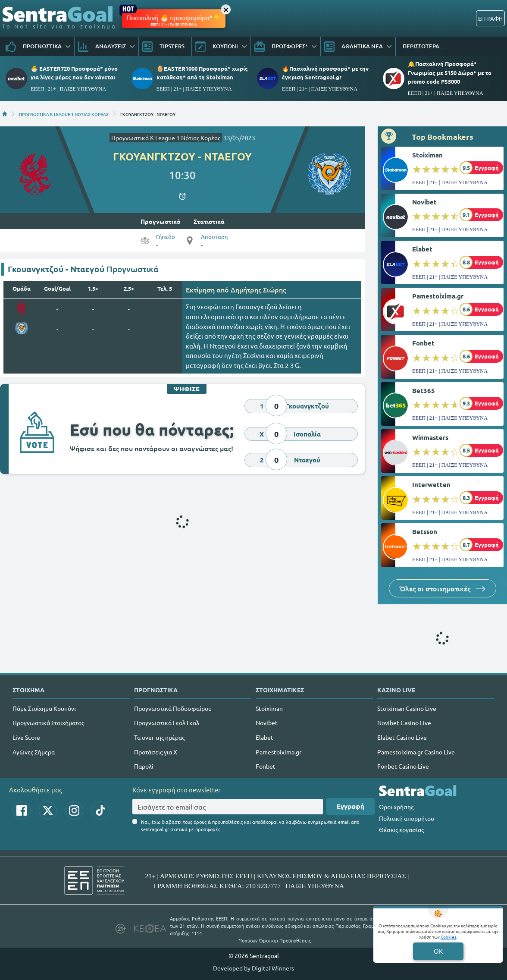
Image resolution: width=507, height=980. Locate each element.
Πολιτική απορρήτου (407, 818)
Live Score (26, 737)
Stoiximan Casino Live (407, 708)
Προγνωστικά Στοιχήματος (48, 722)
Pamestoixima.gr (438, 296)
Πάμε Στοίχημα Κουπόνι (44, 708)
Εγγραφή (351, 806)
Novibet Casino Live (404, 722)
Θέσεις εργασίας (401, 829)
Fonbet (423, 343)
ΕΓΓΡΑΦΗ (490, 18)
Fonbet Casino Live (403, 766)
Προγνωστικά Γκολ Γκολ (167, 722)
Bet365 (424, 390)
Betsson (425, 531)
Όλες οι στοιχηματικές (443, 588)
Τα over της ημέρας (159, 737)
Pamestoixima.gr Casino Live (416, 752)
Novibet (424, 202)
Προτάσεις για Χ (156, 752)
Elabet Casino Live (402, 737)
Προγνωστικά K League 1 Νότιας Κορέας (166, 138)
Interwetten (431, 484)
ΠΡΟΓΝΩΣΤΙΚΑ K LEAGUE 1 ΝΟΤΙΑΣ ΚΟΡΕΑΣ (64, 114)
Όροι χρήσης (396, 807)
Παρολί (144, 766)
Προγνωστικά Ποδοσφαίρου (173, 708)
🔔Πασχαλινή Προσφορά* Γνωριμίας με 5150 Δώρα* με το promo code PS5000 (450, 72)
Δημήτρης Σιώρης (258, 289)
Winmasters (430, 437)
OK (438, 951)
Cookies (448, 937)
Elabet (422, 249)
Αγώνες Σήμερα (34, 752)
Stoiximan (427, 155)
